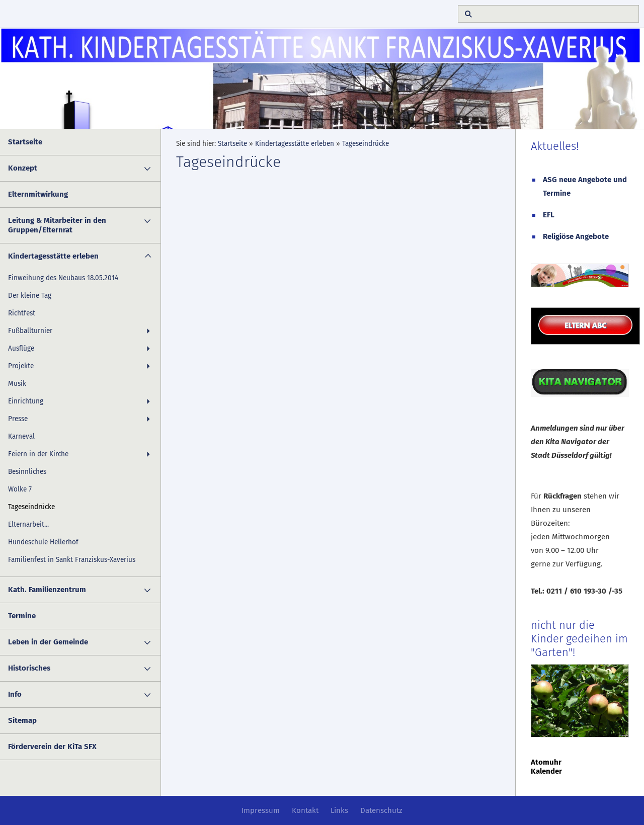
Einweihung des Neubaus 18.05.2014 (63, 278)
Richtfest (22, 313)
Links (339, 810)
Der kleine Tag (30, 296)
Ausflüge (21, 348)
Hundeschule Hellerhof (43, 542)
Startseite (25, 142)
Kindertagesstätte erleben (53, 256)
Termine (22, 616)
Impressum (261, 810)
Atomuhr (546, 762)
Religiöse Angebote (576, 236)
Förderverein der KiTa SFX (52, 747)
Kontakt (305, 810)
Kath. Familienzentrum (47, 590)
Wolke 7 (20, 489)
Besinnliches (27, 472)
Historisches (29, 668)
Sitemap (22, 720)
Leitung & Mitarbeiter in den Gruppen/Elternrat (57, 225)
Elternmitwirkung (38, 194)
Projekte (21, 366)
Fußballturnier (30, 331)
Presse (18, 419)
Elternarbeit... (28, 524)
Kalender (546, 771)
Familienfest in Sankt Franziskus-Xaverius (72, 560)
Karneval (21, 436)
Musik (17, 384)
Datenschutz (381, 810)
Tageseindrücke (31, 507)
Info (15, 694)
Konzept (23, 168)
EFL (549, 215)
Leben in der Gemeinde (48, 642)
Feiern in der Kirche (38, 454)
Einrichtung (26, 401)
